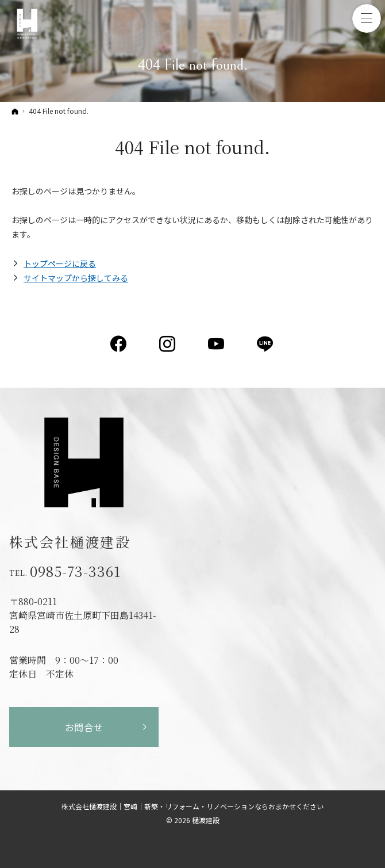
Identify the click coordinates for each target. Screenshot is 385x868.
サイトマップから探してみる (76, 278)
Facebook (119, 344)
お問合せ (84, 727)
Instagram (168, 344)
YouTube (217, 344)
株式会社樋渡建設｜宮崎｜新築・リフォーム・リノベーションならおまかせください (192, 806)
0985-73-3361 (75, 571)
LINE (266, 344)
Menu (367, 18)
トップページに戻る (60, 263)
